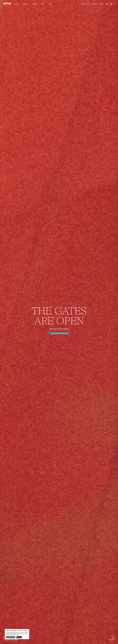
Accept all (19, 637)
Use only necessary (11, 637)
